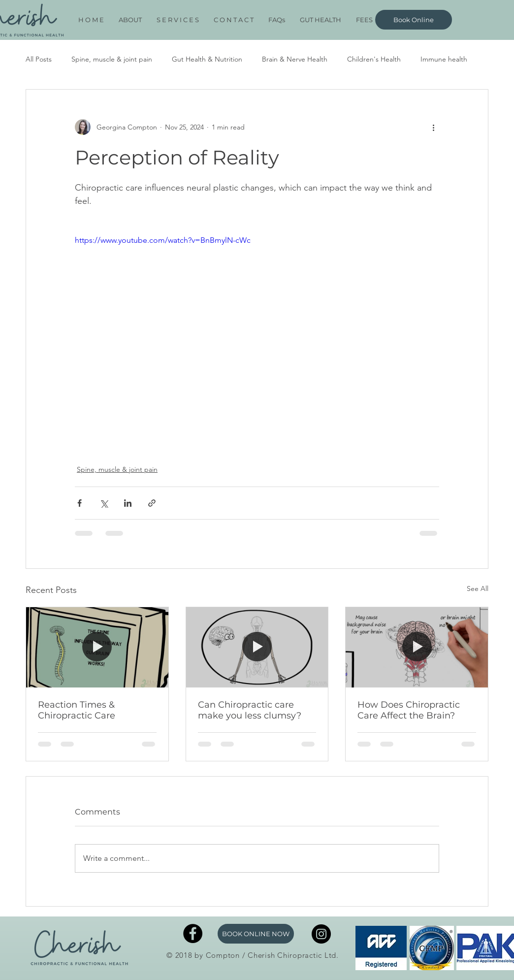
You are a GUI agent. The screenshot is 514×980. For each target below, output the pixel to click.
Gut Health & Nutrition (207, 59)
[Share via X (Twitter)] (104, 503)
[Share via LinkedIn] (128, 503)
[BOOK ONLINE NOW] (256, 934)
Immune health (444, 59)
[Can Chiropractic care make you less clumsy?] (257, 647)
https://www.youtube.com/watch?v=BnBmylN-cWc (163, 240)
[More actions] (433, 127)
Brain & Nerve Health (295, 59)
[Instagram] (321, 934)
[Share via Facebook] (80, 503)
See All (478, 588)
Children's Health (374, 59)
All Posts (39, 59)
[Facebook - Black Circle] (193, 933)
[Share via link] (152, 503)
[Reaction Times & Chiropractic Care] (97, 647)
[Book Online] (414, 20)
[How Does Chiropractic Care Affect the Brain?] (417, 647)
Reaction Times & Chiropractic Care (77, 710)
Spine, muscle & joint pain (112, 59)
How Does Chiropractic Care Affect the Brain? (409, 710)
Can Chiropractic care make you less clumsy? (250, 710)
